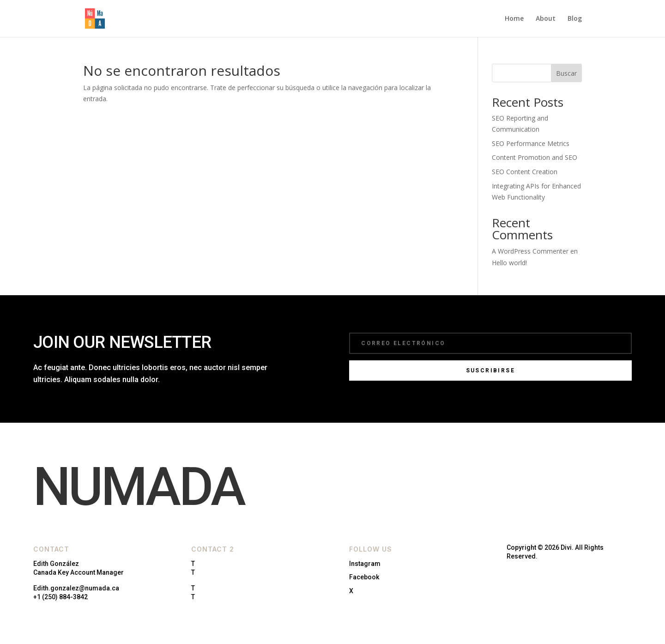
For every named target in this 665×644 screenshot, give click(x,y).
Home (514, 19)
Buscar (566, 73)
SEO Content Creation (525, 172)
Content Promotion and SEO (535, 157)
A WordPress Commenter (530, 251)
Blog (575, 19)
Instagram (365, 564)
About (546, 19)
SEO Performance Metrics (531, 143)
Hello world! (509, 263)
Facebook (364, 577)
